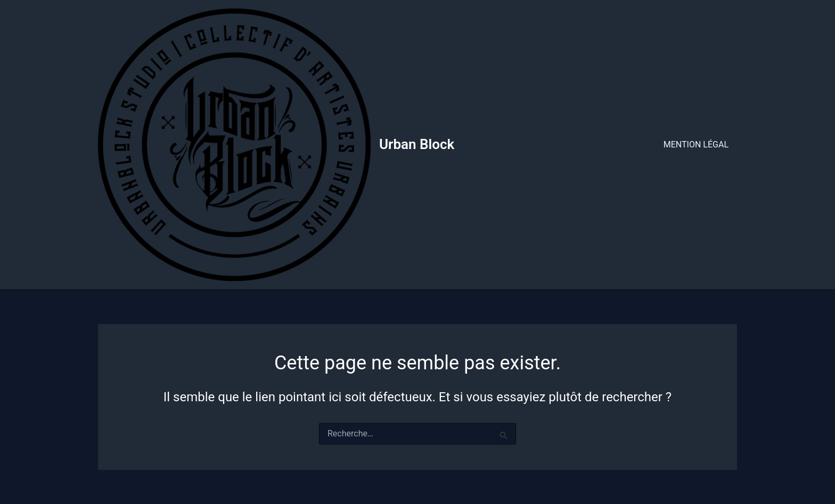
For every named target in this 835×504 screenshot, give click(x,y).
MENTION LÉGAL (696, 144)
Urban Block (417, 144)
